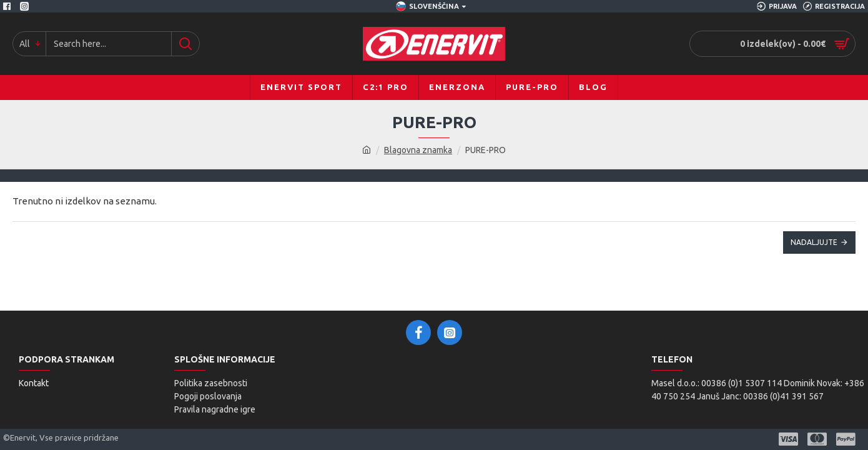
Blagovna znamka (418, 150)
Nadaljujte (814, 242)
